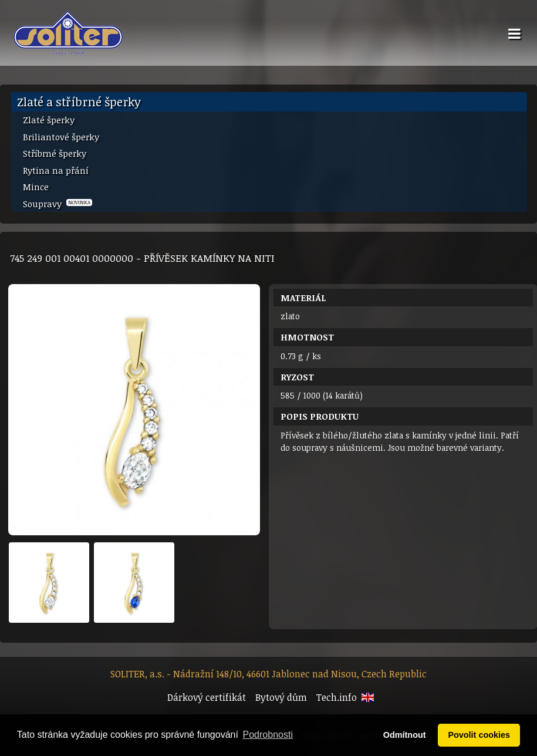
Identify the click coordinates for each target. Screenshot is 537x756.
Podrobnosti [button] (268, 735)
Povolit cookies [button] (479, 735)
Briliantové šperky (61, 137)
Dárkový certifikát (207, 697)
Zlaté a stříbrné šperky (79, 102)
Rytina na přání (56, 170)
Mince (36, 187)
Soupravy (58, 204)
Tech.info (337, 697)
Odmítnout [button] (405, 735)
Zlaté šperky (49, 120)
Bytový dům (281, 697)
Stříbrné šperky (55, 153)
